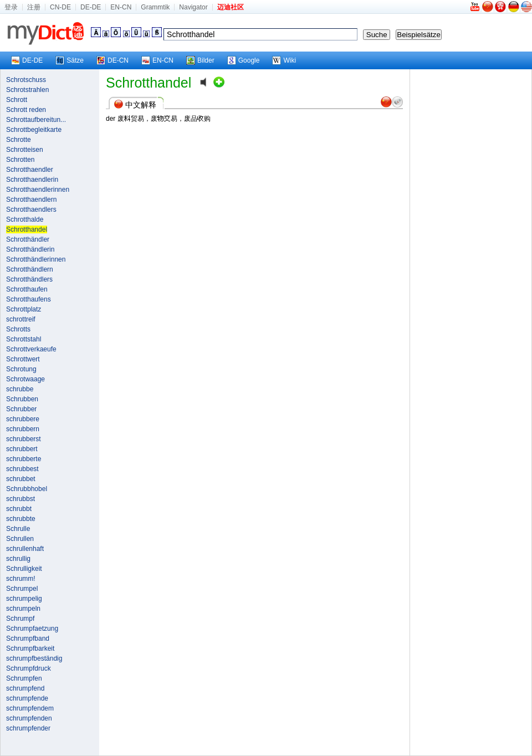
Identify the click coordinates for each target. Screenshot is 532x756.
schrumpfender (28, 728)
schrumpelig (24, 599)
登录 (11, 7)
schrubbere (23, 419)
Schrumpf (20, 619)
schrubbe (20, 389)
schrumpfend (25, 688)
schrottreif (21, 319)
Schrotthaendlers (31, 210)
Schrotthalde (25, 219)
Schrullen (20, 539)
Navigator (193, 7)
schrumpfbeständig (34, 658)
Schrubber (21, 409)
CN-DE (60, 7)
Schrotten (20, 160)
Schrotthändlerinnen (36, 259)
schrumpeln (23, 609)
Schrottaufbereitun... (36, 120)
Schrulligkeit (24, 569)
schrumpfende (27, 698)
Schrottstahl (24, 339)
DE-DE (91, 7)
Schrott (17, 100)
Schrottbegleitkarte (34, 130)
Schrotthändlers (29, 279)
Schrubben (22, 399)
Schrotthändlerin (30, 249)
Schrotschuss (26, 80)
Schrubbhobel (27, 489)
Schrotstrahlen (27, 90)
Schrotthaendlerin (32, 180)
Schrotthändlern (30, 269)
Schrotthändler (28, 239)
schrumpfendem (30, 708)
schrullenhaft (25, 549)
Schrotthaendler (30, 170)
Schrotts (18, 329)
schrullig (18, 559)
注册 (34, 7)
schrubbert (22, 449)
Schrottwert (23, 359)
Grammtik (155, 7)
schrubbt (19, 509)
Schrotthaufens (29, 299)
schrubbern (23, 429)
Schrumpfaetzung (32, 629)
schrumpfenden (29, 718)
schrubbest (22, 469)
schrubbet (21, 479)
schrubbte (21, 519)
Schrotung (21, 369)
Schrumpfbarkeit (30, 648)
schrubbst (21, 499)
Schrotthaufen (27, 289)
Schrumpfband (28, 638)
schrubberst (24, 439)
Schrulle (18, 529)
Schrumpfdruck (29, 668)
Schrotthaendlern (31, 200)
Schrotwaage (25, 379)
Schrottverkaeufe (31, 349)
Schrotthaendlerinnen (38, 190)
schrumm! (21, 579)
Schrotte (19, 140)
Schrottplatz (24, 309)
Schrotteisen (25, 150)
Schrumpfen (24, 678)
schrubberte (24, 459)
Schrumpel (22, 589)
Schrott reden (26, 110)
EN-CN (121, 7)
